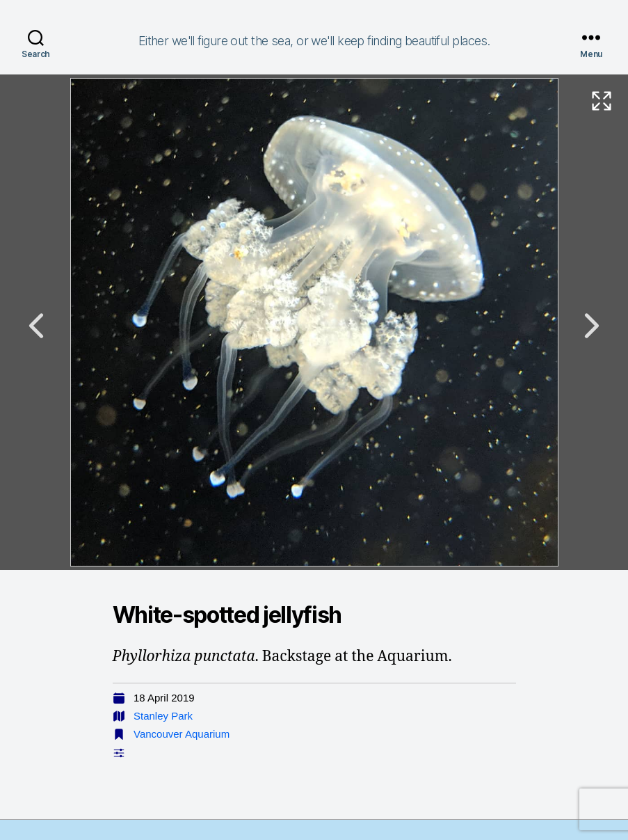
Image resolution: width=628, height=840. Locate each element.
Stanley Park (163, 716)
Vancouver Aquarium (182, 734)
